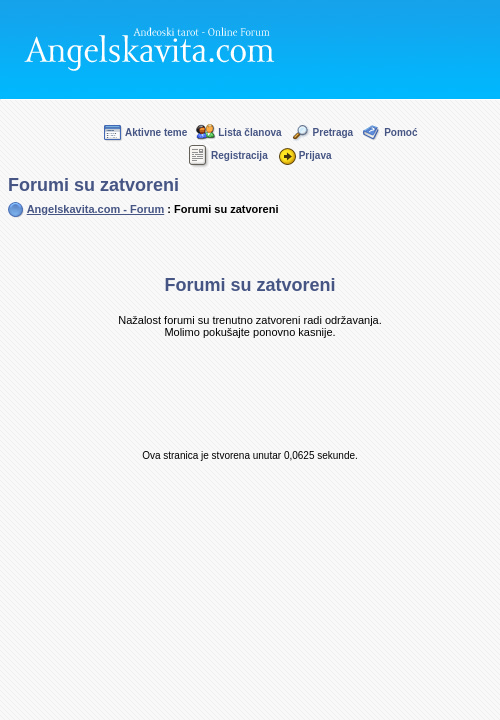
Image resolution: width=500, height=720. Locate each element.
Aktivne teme (144, 132)
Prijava (304, 155)
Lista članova (238, 132)
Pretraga (322, 132)
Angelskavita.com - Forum (96, 209)
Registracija (228, 155)
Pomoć (389, 132)
